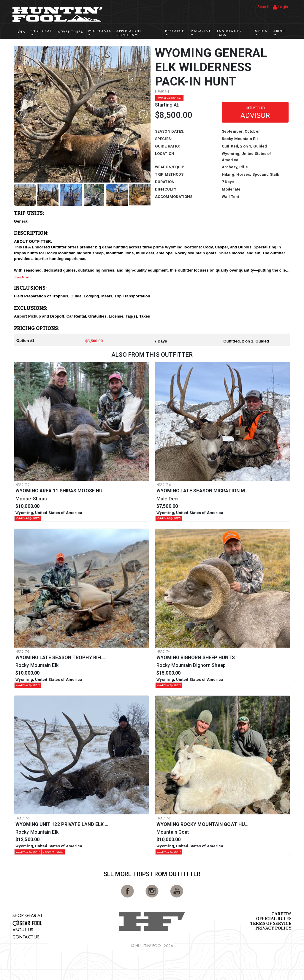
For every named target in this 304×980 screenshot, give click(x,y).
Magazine (201, 31)
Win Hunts (99, 31)
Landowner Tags (229, 33)
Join (21, 32)
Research (175, 31)
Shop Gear (41, 31)
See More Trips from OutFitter (152, 874)
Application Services (129, 33)
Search (263, 7)
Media (261, 31)
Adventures (71, 32)
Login (280, 7)
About (280, 31)
